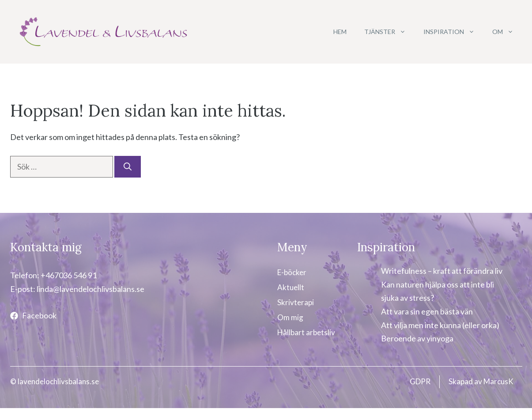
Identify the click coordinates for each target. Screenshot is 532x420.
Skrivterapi (296, 302)
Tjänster (389, 32)
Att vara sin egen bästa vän (427, 311)
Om (507, 32)
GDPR (420, 381)
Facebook (39, 315)
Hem (340, 32)
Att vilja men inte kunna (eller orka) (440, 325)
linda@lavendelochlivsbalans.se (91, 289)
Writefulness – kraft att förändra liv (442, 271)
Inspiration (453, 32)
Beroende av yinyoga (417, 338)
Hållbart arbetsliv (306, 332)
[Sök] (128, 167)
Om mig (290, 317)
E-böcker (292, 272)
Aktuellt (291, 287)
